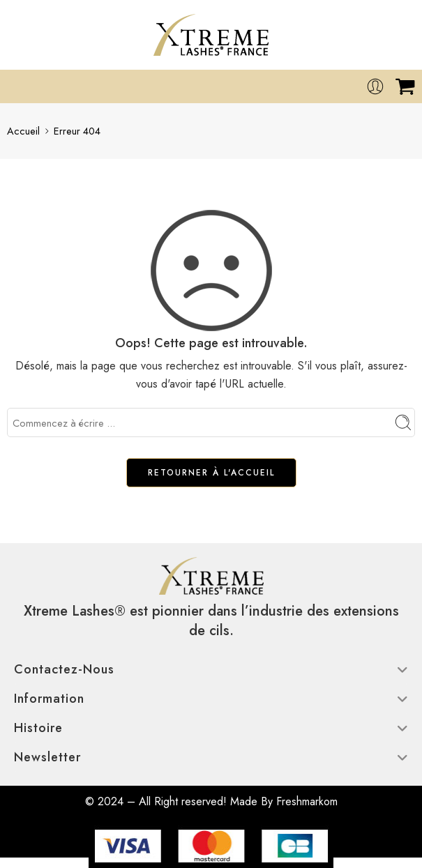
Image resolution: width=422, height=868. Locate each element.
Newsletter (211, 757)
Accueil (23, 131)
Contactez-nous (211, 669)
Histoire (211, 728)
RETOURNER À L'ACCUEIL (211, 473)
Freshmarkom (307, 801)
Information (211, 699)
